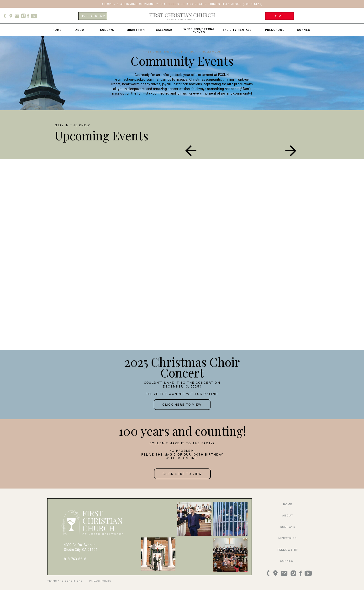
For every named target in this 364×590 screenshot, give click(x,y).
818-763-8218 (75, 559)
